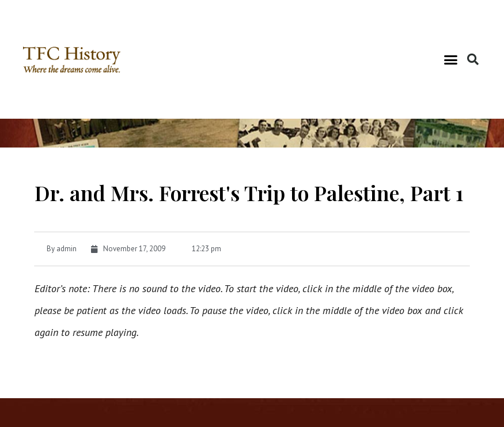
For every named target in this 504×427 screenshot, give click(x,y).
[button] (451, 59)
